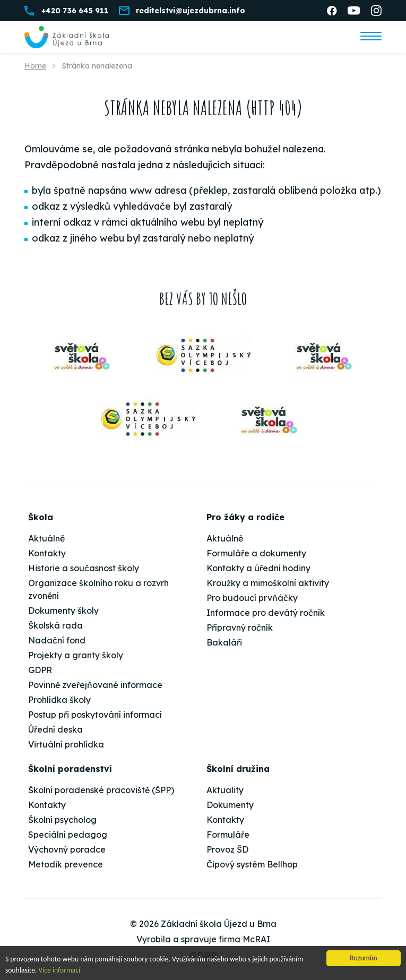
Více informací (60, 971)
